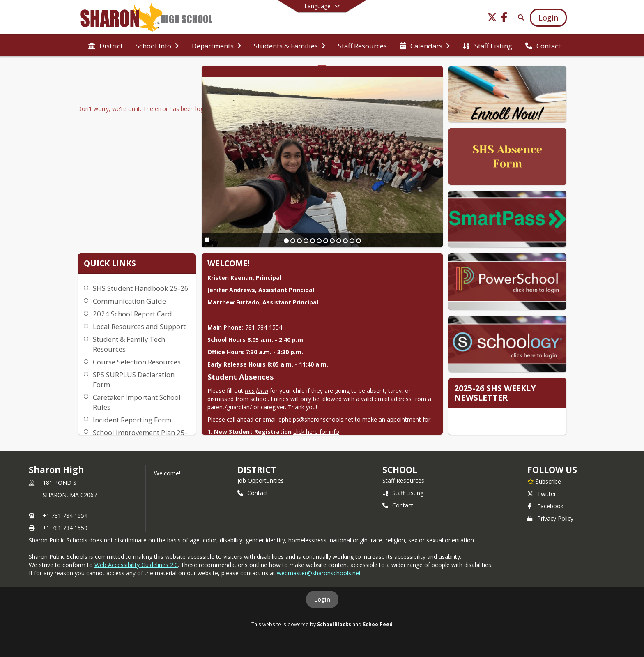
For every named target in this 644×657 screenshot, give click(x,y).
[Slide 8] (332, 241)
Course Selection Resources (137, 362)
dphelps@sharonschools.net (316, 419)
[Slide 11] (352, 241)
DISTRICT (257, 470)
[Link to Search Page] (519, 17)
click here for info (316, 432)
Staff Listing (403, 493)
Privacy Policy (550, 518)
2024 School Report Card (132, 314)
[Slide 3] (299, 241)
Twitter (542, 494)
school (400, 470)
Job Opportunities (261, 481)
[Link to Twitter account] (492, 19)
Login (322, 599)
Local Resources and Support (139, 326)
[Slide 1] (286, 241)
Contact (253, 493)
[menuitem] (106, 45)
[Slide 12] (359, 241)
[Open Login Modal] (548, 18)
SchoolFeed (378, 624)
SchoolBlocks (334, 624)
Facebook (545, 506)
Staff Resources (403, 481)
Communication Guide (129, 301)
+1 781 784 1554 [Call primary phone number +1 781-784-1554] (65, 515)
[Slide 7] (326, 241)
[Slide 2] (293, 241)
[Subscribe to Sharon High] (544, 481)
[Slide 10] (345, 241)
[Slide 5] (313, 241)
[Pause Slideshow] (207, 240)
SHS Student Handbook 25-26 (141, 288)
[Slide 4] (306, 241)
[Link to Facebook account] (504, 19)
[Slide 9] (339, 241)
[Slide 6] (319, 241)
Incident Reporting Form (132, 420)
